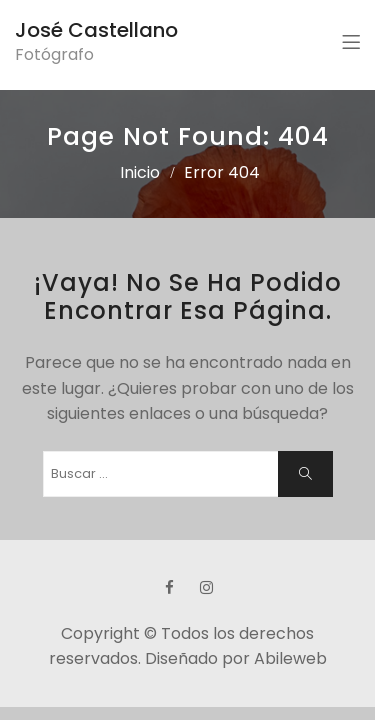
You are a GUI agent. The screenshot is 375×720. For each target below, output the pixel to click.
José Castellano (96, 30)
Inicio (140, 172)
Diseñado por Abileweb (236, 658)
